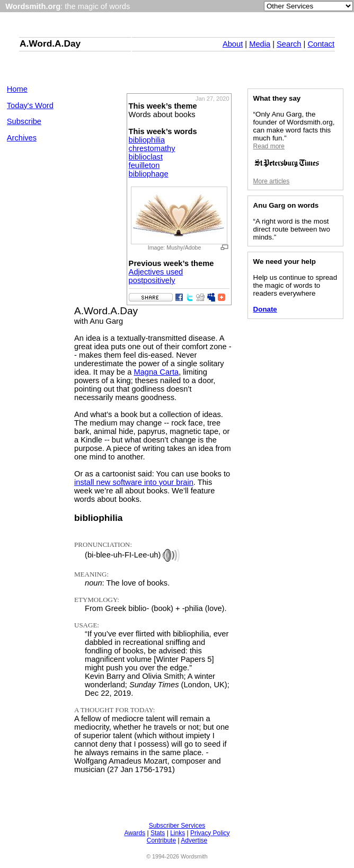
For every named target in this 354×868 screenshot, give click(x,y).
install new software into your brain (134, 482)
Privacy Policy (210, 833)
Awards (135, 833)
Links (178, 833)
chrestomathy (152, 148)
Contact (321, 44)
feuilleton (144, 165)
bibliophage (149, 174)
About (233, 44)
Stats (158, 833)
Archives (22, 138)
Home (17, 89)
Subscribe (24, 121)
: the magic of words (68, 6)
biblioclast (146, 157)
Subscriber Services (177, 826)
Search (289, 44)
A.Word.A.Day (50, 43)
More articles (272, 181)
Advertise (194, 840)
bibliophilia (147, 140)
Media (260, 44)
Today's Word (30, 105)
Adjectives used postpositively (156, 276)
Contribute (161, 840)
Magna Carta (156, 372)
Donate (265, 309)
